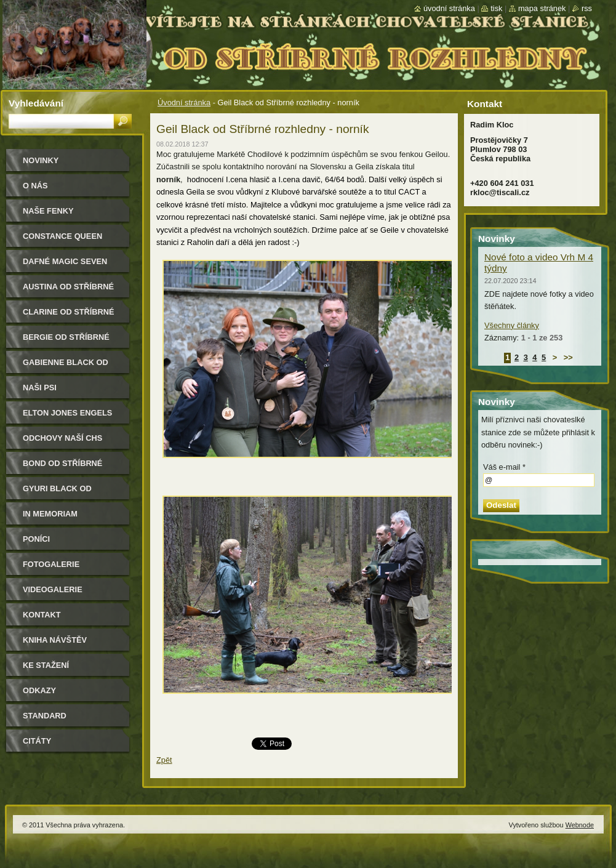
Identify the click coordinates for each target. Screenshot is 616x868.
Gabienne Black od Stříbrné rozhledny (69, 367)
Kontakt (42, 615)
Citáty (37, 741)
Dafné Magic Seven (65, 261)
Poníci (36, 539)
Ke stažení (46, 665)
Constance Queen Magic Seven (62, 240)
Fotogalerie (51, 564)
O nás (35, 186)
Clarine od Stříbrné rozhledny (69, 316)
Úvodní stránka (184, 102)
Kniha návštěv (55, 640)
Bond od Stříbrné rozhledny (62, 468)
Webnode (580, 825)
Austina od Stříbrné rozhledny (68, 291)
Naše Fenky (48, 211)
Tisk (496, 8)
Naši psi (40, 388)
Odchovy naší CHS (62, 438)
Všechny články (512, 325)
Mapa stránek (542, 8)
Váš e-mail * (504, 467)
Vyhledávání (36, 103)
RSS (587, 8)
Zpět (164, 760)
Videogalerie (53, 589)
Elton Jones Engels (67, 413)
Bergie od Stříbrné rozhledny (66, 341)
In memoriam (50, 514)
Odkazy (39, 690)
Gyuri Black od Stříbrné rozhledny (69, 493)
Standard (45, 716)
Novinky (41, 160)
